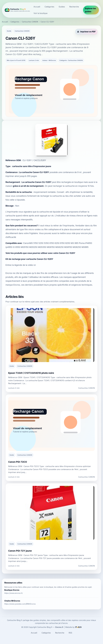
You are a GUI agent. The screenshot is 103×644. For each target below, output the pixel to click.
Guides (62, 7)
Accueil (37, 7)
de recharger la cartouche (50, 196)
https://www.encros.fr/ (14, 593)
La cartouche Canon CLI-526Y (34, 172)
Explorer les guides (90, 10)
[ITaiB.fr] (78, 627)
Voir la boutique (40, 13)
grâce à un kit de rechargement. (29, 186)
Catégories (49, 7)
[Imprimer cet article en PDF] (86, 32)
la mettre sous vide (66, 233)
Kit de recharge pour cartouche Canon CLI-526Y (29, 259)
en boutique (77, 182)
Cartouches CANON (30, 22)
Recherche (74, 7)
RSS (70, 633)
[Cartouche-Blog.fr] (17, 10)
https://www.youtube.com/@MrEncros (20, 604)
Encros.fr (59, 627)
